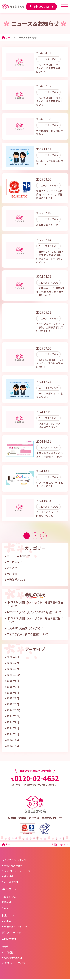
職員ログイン (60, 839)
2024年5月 (13, 740)
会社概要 (8, 871)
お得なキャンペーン (12, 891)
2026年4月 (13, 651)
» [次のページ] (43, 530)
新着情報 (6, 897)
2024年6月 (13, 734)
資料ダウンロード (41, 7)
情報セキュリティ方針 (14, 957)
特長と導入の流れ (12, 860)
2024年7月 (13, 729)
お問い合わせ (9, 933)
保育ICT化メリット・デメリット (19, 865)
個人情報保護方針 (12, 952)
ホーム (7, 37)
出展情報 (12, 568)
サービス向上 (14, 556)
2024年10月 (14, 711)
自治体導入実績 (16, 574)
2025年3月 (13, 693)
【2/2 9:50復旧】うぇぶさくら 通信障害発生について (35, 615)
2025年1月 (13, 699)
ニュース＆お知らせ (18, 550)
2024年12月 (14, 705)
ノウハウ (12, 562)
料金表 (6, 916)
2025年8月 (13, 675)
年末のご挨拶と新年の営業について (27, 629)
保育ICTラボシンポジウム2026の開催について (34, 607)
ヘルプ (5, 902)
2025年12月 (14, 669)
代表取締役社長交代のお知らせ (25, 623)
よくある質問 (10, 876)
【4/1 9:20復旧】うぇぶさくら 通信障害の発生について (35, 599)
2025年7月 (13, 681)
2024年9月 (13, 717)
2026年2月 (13, 657)
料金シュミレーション (14, 921)
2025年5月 (13, 687)
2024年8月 (13, 723)
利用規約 (8, 947)
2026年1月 (13, 663)
